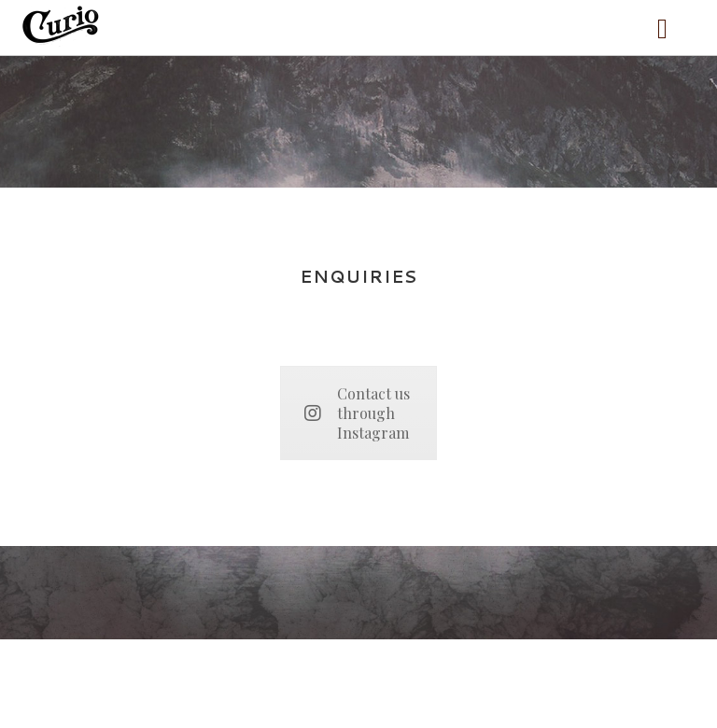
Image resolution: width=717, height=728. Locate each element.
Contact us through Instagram (357, 413)
